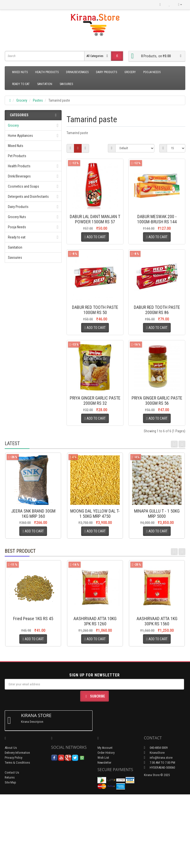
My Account (105, 821)
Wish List (103, 831)
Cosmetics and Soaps (24, 186)
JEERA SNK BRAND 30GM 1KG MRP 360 (33, 587)
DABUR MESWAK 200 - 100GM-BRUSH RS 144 (157, 219)
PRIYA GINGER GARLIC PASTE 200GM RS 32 (95, 450)
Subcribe (95, 770)
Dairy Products (107, 72)
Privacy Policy (13, 831)
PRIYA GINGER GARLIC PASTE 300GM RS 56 (157, 450)
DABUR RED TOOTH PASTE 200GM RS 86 (157, 334)
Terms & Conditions (17, 836)
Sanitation (45, 84)
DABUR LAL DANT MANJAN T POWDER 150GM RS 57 (95, 219)
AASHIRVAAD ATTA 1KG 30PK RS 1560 (157, 695)
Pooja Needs (152, 72)
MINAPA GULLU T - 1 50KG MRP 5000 (157, 587)
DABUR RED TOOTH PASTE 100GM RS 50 (95, 334)
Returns (10, 851)
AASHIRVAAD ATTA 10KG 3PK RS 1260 (95, 695)
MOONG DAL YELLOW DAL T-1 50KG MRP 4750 (95, 587)
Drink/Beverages (77, 72)
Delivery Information (17, 826)
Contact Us (12, 846)
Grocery (130, 72)
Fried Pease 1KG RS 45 (33, 692)
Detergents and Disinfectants (28, 197)
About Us (11, 821)
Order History (106, 826)
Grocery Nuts (17, 217)
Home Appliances (20, 136)
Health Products (47, 72)
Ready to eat (21, 84)
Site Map (10, 856)
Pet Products (17, 156)
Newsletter (104, 836)
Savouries (66, 84)
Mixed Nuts (20, 72)
